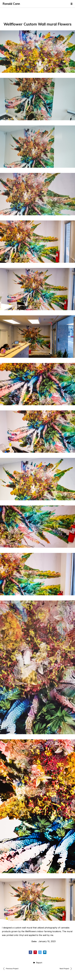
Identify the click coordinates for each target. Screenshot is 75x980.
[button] (37, 963)
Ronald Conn (11, 4)
